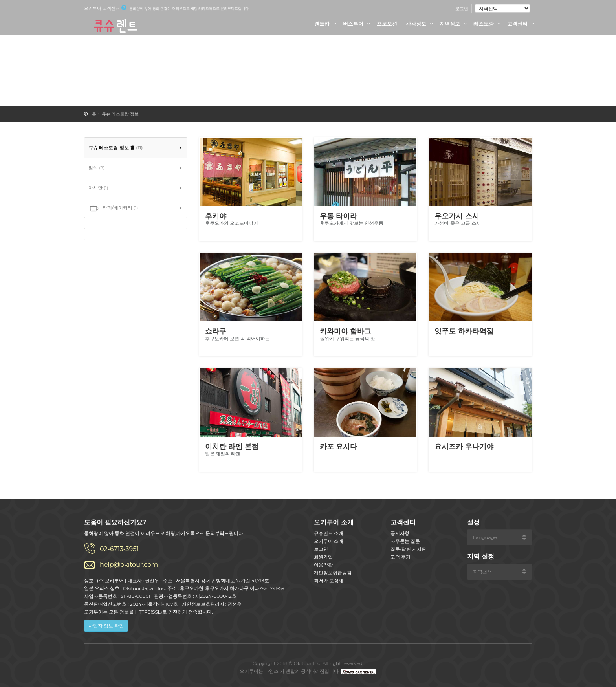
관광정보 (420, 24)
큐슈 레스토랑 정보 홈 (115, 147)
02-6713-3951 (119, 549)
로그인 (462, 9)
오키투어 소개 (329, 541)
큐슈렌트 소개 (329, 533)
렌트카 (326, 24)
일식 (96, 168)
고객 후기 (401, 557)
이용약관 (323, 565)
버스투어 (357, 24)
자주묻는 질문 (405, 541)
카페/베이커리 (113, 208)
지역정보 (454, 24)
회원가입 (323, 557)
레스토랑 (488, 24)
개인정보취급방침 (333, 572)
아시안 (98, 188)
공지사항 (400, 533)
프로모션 (387, 24)
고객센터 (522, 24)
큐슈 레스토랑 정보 (120, 114)
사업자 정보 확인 (106, 626)
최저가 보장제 (329, 580)
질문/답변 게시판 (408, 549)
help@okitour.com (129, 565)
